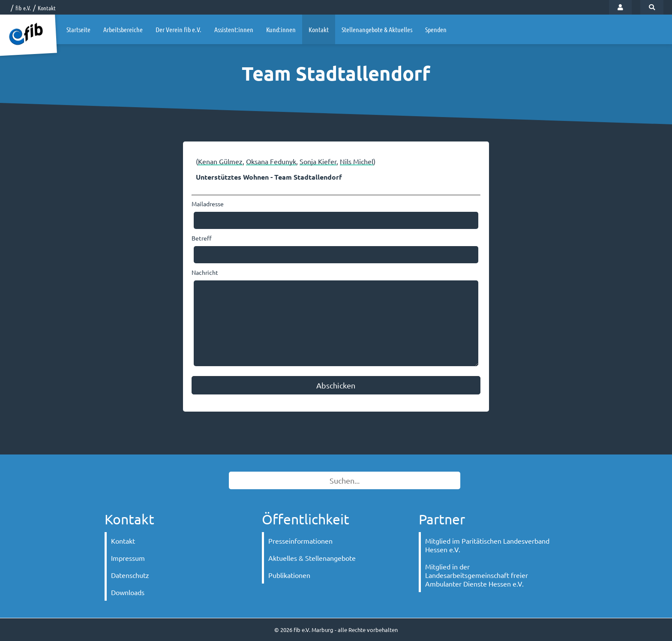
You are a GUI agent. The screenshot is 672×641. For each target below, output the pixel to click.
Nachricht (205, 272)
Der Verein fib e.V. (178, 29)
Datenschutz (130, 575)
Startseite (78, 29)
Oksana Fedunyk (271, 161)
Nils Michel (357, 161)
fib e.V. (23, 8)
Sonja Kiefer (318, 161)
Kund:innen (281, 29)
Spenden (436, 29)
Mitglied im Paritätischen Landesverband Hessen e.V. (487, 545)
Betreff (202, 238)
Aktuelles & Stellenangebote (312, 558)
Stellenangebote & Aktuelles (377, 29)
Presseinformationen (300, 541)
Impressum (128, 558)
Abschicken (336, 385)
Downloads (128, 592)
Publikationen (289, 575)
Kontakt (47, 8)
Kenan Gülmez (220, 161)
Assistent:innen (234, 29)
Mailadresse (208, 204)
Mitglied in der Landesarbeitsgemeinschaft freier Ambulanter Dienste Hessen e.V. (477, 575)
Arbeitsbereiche (123, 29)
